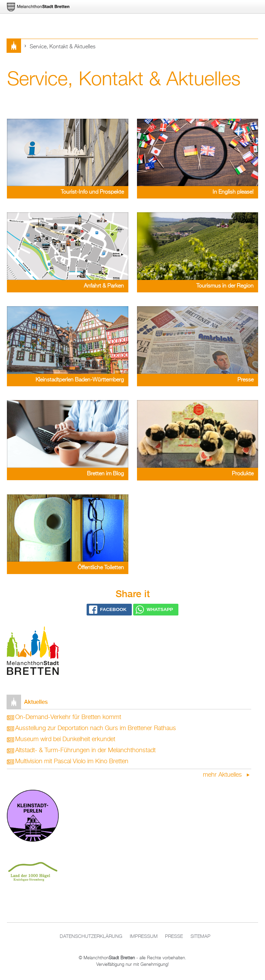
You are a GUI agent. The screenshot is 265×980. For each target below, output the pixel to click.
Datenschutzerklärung (91, 937)
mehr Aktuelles (223, 775)
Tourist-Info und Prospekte (92, 192)
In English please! (233, 192)
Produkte (243, 474)
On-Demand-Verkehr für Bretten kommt (68, 717)
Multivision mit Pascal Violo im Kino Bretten (72, 761)
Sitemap (200, 937)
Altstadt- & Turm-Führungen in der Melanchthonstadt (85, 750)
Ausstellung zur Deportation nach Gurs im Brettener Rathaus (96, 728)
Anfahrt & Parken (104, 286)
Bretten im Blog (105, 474)
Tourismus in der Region (225, 286)
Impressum (144, 937)
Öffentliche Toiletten (101, 568)
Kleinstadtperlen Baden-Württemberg (80, 380)
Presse (246, 380)
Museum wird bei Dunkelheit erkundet (65, 739)
